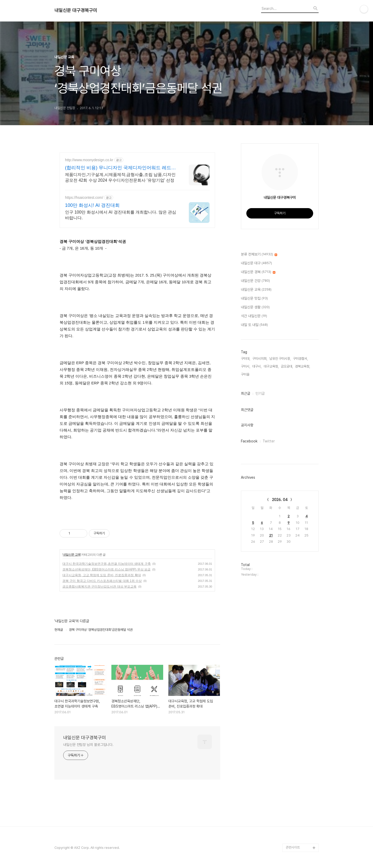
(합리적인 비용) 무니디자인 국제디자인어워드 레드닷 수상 (120, 168)
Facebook (249, 441)
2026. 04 (280, 500)
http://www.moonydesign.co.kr (89, 160)
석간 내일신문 (254, 316)
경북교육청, (303, 366)
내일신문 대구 (256, 263)
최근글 (246, 393)
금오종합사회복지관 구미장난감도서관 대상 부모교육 (99, 587)
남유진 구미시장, (280, 359)
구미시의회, (260, 359)
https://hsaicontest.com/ (84, 197)
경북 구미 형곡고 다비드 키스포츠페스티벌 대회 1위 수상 (102, 581)
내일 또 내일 (254, 325)
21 (271, 535)
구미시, (246, 366)
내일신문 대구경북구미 (76, 10)
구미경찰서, (300, 359)
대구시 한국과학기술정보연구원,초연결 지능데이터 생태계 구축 (107, 564)
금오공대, (287, 366)
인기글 (260, 393)
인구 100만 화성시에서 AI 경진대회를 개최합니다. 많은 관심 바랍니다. (121, 215)
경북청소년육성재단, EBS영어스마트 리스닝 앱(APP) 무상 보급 (106, 569)
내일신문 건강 (255, 281)
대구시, (257, 366)
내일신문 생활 (255, 307)
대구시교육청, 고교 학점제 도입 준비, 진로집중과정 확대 (102, 575)
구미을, (246, 374)
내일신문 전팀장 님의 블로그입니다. (88, 745)
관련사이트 (293, 847)
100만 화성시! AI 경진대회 (92, 205)
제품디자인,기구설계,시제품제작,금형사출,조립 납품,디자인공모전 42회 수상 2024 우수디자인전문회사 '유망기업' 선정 (120, 177)
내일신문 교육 (71, 555)
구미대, (246, 359)
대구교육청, (271, 366)
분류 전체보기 (259, 255)
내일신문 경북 (258, 272)
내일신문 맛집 (254, 299)
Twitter (269, 441)
